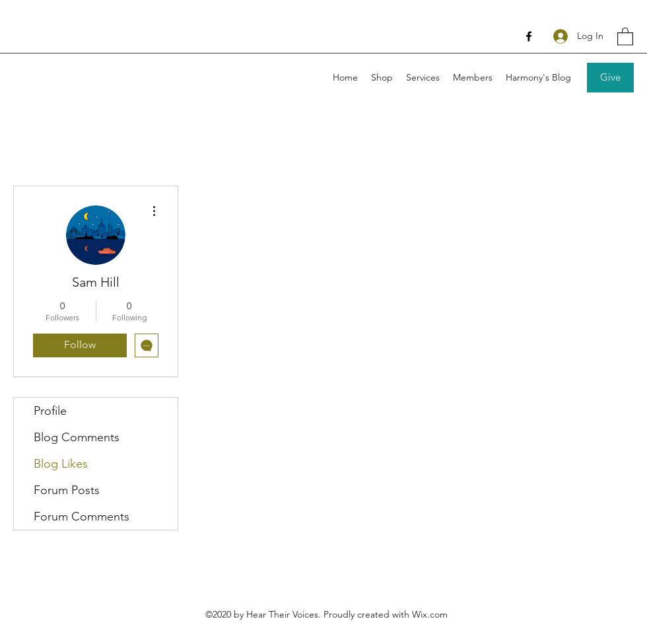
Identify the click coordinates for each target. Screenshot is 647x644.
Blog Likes (61, 464)
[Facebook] (529, 36)
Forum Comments (82, 517)
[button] (625, 36)
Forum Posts (67, 490)
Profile (50, 411)
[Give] (610, 78)
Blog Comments (77, 437)
